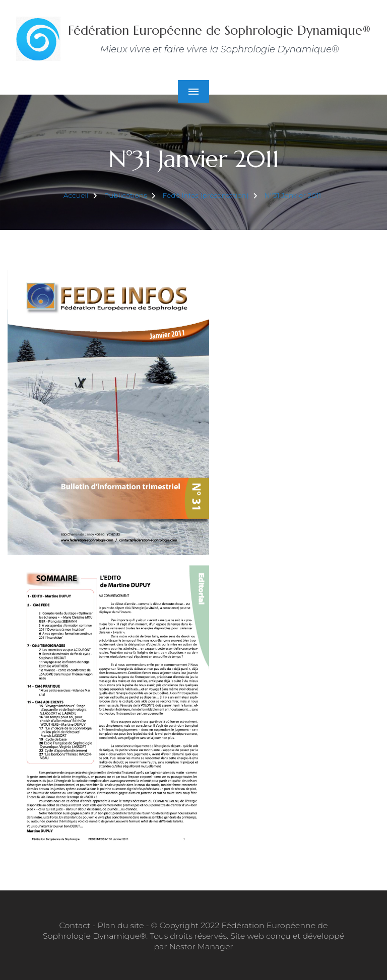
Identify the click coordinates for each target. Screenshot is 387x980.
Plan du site (121, 925)
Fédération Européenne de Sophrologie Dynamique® (219, 30)
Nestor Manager (201, 947)
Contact (75, 925)
